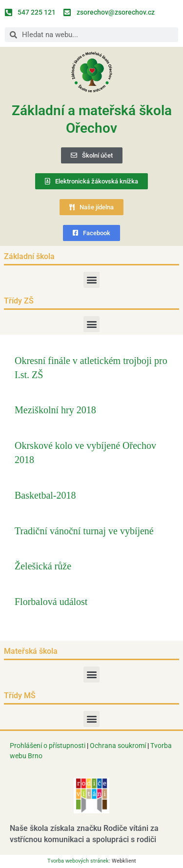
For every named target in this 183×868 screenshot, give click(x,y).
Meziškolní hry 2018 (55, 410)
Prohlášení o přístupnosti (48, 746)
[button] (91, 280)
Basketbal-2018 (45, 495)
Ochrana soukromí (119, 746)
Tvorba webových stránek (78, 861)
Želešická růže (43, 566)
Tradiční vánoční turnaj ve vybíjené (84, 531)
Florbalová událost (51, 602)
